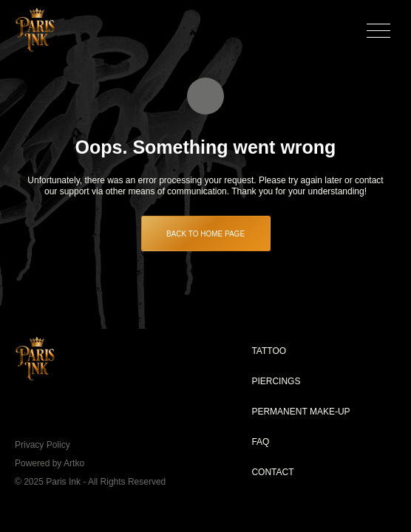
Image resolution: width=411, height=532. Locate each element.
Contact (272, 472)
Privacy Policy (43, 445)
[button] (378, 30)
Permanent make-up (300, 412)
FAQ (260, 442)
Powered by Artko (50, 463)
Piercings (276, 381)
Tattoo (269, 351)
